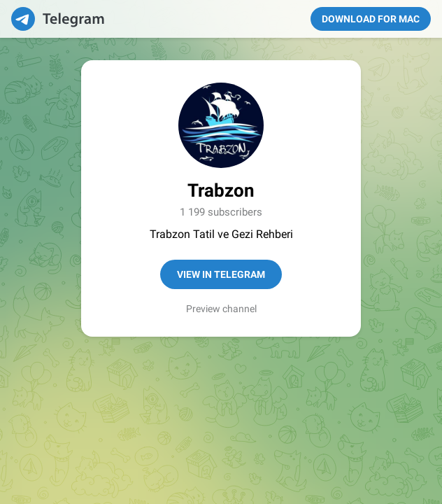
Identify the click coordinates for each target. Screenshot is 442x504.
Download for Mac (371, 19)
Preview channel (221, 309)
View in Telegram (221, 274)
